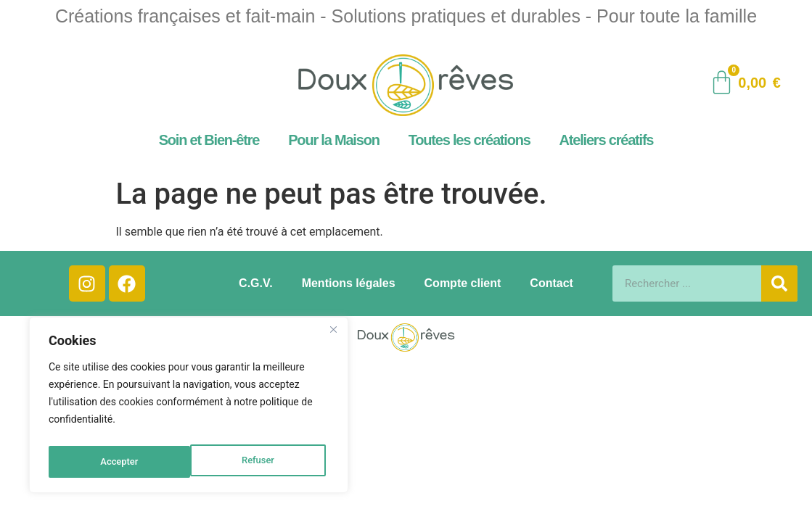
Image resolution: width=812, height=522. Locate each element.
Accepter (258, 462)
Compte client (463, 283)
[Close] (333, 336)
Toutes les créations (469, 140)
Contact (551, 283)
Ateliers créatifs (607, 140)
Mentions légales (349, 283)
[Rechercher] (779, 283)
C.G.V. (256, 283)
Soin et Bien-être (209, 140)
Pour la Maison (333, 140)
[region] (189, 408)
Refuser (116, 462)
